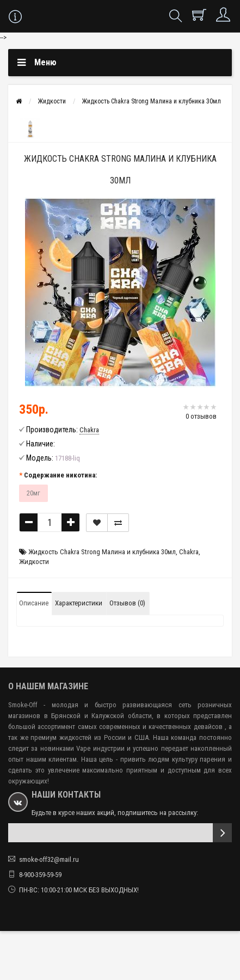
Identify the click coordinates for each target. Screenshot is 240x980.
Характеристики (79, 603)
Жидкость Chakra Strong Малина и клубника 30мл (152, 101)
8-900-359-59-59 (40, 875)
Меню (45, 62)
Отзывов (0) (127, 603)
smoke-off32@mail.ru (49, 859)
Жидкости (52, 101)
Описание (34, 603)
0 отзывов (201, 416)
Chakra (189, 552)
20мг (33, 493)
